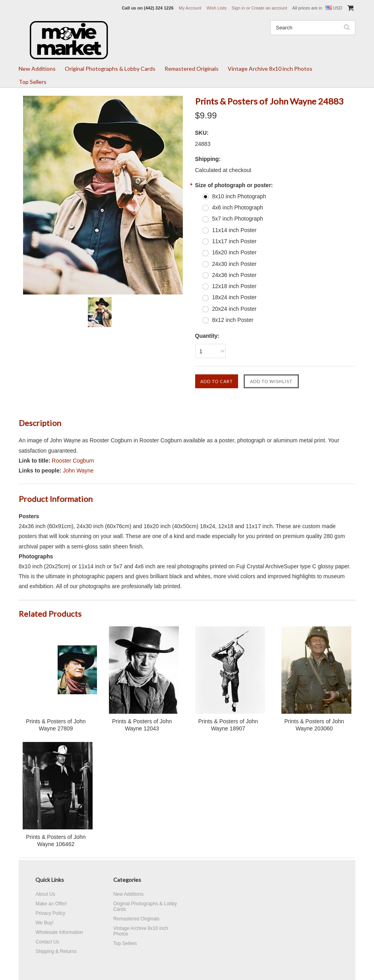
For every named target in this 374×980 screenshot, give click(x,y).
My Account (190, 8)
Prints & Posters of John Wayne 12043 (142, 725)
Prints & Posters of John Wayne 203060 (314, 725)
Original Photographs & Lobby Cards (110, 69)
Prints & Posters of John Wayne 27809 (56, 725)
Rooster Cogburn (73, 461)
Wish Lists (217, 8)
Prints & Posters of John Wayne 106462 (56, 841)
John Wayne (78, 471)
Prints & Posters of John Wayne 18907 (228, 725)
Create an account (269, 8)
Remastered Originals (192, 69)
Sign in (238, 8)
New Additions (37, 69)
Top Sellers (33, 82)
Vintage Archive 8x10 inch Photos (270, 69)
